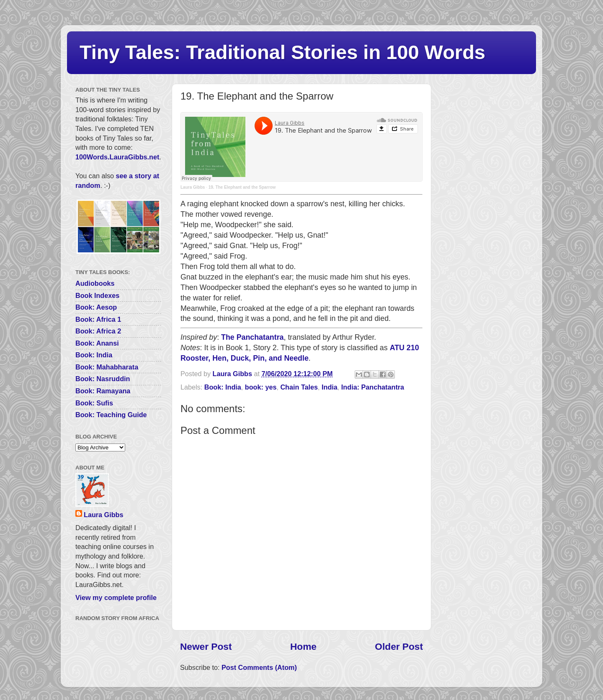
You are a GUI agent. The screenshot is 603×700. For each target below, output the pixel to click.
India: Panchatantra (373, 387)
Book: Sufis (94, 403)
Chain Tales (299, 387)
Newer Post (206, 646)
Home (303, 646)
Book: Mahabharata (107, 367)
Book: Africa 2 (98, 331)
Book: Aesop (96, 307)
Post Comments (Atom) (259, 667)
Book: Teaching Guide (111, 415)
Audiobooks (95, 283)
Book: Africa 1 (98, 319)
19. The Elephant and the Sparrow (242, 187)
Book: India (223, 387)
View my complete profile (116, 597)
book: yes (261, 387)
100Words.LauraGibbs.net (117, 157)
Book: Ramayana (103, 391)
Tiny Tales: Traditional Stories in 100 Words (282, 52)
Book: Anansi (97, 343)
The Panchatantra (252, 337)
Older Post (399, 646)
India (330, 387)
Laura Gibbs (193, 187)
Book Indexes (97, 295)
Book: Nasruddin (103, 379)
